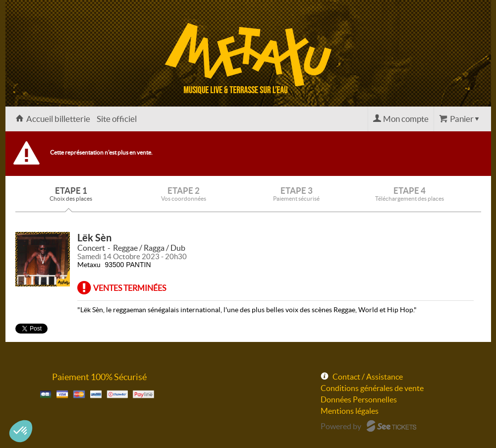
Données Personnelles (359, 399)
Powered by (341, 426)
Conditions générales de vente (372, 388)
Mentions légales (350, 411)
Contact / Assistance (368, 377)
